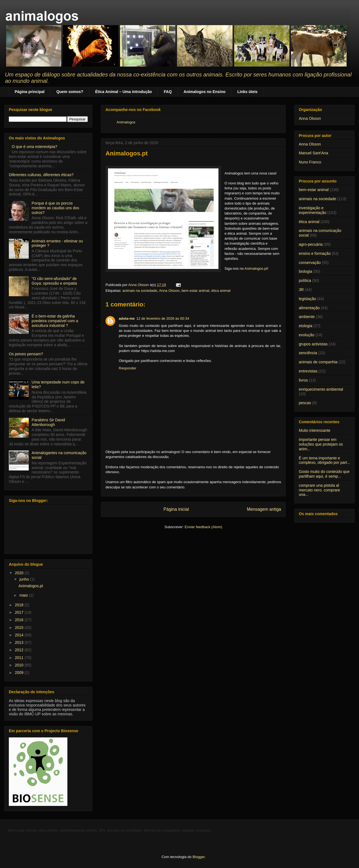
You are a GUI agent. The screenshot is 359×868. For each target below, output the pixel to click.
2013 (20, 642)
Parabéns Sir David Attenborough (48, 422)
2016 (20, 620)
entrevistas (308, 371)
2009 (20, 673)
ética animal (221, 291)
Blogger (199, 857)
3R (301, 290)
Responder (128, 368)
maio (24, 595)
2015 (20, 628)
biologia (305, 271)
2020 (20, 573)
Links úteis (247, 92)
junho (25, 579)
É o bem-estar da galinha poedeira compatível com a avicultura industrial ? (55, 321)
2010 (20, 665)
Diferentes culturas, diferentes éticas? (41, 175)
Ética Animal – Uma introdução (123, 92)
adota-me (127, 318)
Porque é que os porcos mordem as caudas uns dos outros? (56, 208)
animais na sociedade (140, 291)
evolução (307, 335)
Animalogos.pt (256, 268)
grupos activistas (313, 344)
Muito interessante (315, 430)
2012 (20, 650)
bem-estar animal (195, 291)
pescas (305, 403)
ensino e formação (315, 253)
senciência (308, 353)
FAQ (168, 92)
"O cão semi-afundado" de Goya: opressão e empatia (54, 281)
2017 (20, 612)
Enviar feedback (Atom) (204, 527)
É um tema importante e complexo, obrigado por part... (324, 460)
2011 (20, 658)
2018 (20, 605)
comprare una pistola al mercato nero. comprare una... (319, 490)
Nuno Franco (310, 162)
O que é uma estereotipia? (35, 147)
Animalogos (126, 122)
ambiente (307, 317)
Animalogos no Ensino (205, 92)
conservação (310, 263)
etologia (306, 326)
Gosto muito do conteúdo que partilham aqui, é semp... (324, 474)
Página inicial (176, 509)
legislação (307, 299)
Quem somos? (70, 92)
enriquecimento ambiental (321, 389)
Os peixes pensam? (26, 354)
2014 (20, 635)
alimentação (309, 308)
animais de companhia (318, 362)
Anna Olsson (169, 291)
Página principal (30, 92)
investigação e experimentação (313, 210)
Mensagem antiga (264, 509)
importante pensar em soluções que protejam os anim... (321, 444)
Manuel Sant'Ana (313, 153)
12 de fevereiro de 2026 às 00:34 (163, 318)
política (305, 280)
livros (303, 380)
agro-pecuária (311, 244)
